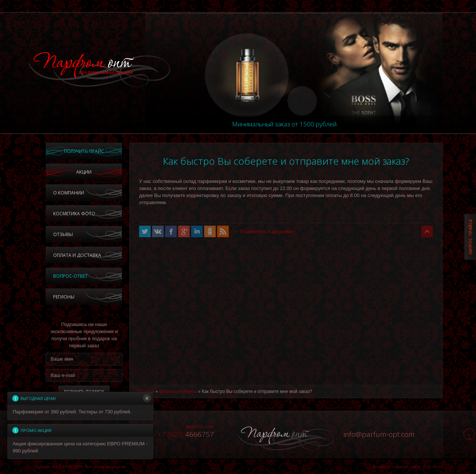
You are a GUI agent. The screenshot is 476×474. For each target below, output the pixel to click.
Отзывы (63, 234)
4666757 (186, 434)
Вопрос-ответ (70, 276)
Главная (146, 391)
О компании (69, 193)
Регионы (64, 297)
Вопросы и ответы (178, 391)
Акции (84, 172)
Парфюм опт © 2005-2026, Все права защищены (80, 467)
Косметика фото (74, 214)
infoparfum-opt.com (379, 434)
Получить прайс (84, 151)
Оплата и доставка (77, 255)
